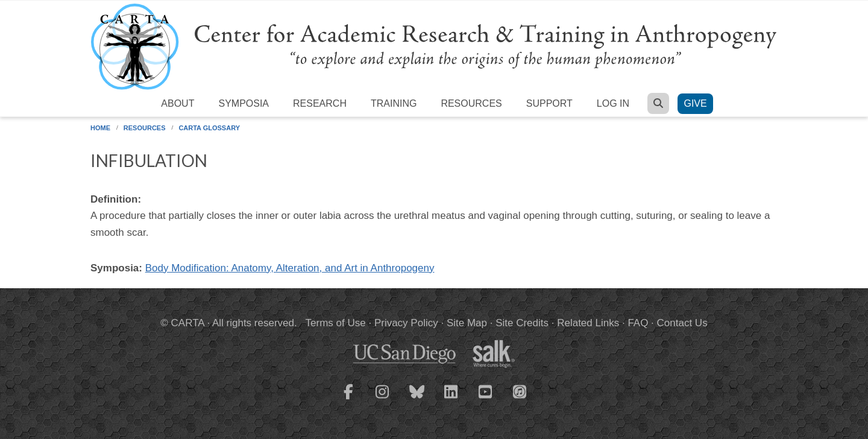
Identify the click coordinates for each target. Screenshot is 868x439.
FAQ (638, 323)
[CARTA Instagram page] (383, 399)
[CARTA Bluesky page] (417, 399)
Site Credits (522, 323)
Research (320, 103)
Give (695, 103)
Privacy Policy (406, 323)
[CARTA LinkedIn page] (451, 399)
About (178, 103)
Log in (613, 103)
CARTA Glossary (209, 128)
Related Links (588, 323)
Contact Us (682, 323)
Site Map (467, 323)
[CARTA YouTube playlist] (486, 399)
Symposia (244, 103)
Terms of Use (336, 323)
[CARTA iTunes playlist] (520, 391)
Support (549, 103)
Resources (471, 103)
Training (394, 103)
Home (100, 128)
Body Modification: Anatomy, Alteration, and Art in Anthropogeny (290, 268)
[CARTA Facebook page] (348, 399)
